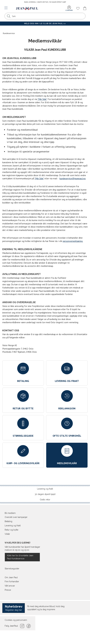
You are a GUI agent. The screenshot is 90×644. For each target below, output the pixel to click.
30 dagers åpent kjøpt (45, 494)
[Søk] (9, 16)
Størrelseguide (23, 428)
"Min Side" (42, 99)
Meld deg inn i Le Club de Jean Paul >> (45, 24)
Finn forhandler (12, 582)
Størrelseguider (12, 569)
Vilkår (7, 534)
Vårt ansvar (10, 586)
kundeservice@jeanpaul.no (73, 178)
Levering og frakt (67, 373)
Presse (8, 590)
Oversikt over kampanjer (16, 517)
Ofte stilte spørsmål (67, 428)
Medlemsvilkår (67, 455)
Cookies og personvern (16, 620)
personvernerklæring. (73, 241)
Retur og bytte (23, 400)
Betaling (23, 373)
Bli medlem (10, 513)
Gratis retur (45, 500)
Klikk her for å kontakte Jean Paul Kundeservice (20, 557)
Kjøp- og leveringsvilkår (23, 455)
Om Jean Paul (11, 577)
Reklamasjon (67, 400)
